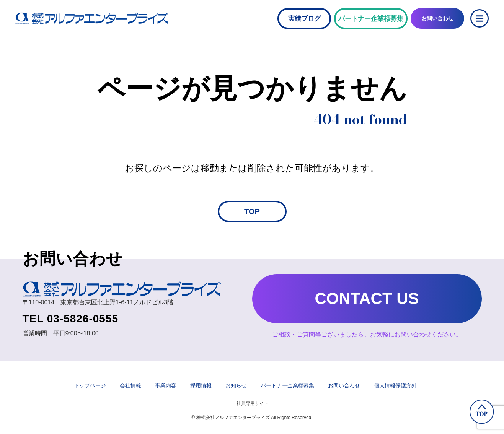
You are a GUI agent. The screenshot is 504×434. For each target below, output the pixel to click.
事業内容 (166, 385)
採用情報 (201, 385)
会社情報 (130, 385)
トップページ (90, 385)
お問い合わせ (344, 385)
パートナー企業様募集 (287, 385)
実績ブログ (304, 18)
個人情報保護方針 (395, 385)
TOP (252, 211)
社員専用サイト (253, 403)
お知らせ (236, 385)
